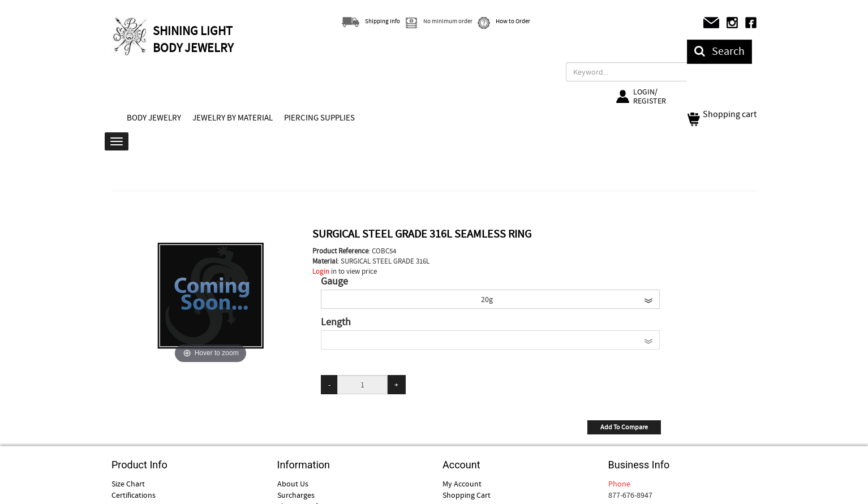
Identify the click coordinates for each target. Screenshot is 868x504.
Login (321, 271)
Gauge (334, 282)
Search (719, 51)
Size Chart (128, 484)
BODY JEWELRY (154, 118)
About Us (293, 484)
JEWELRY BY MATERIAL (233, 118)
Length (336, 322)
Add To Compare (624, 427)
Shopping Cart (467, 495)
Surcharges (296, 495)
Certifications (134, 495)
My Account (462, 484)
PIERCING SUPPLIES (319, 118)
